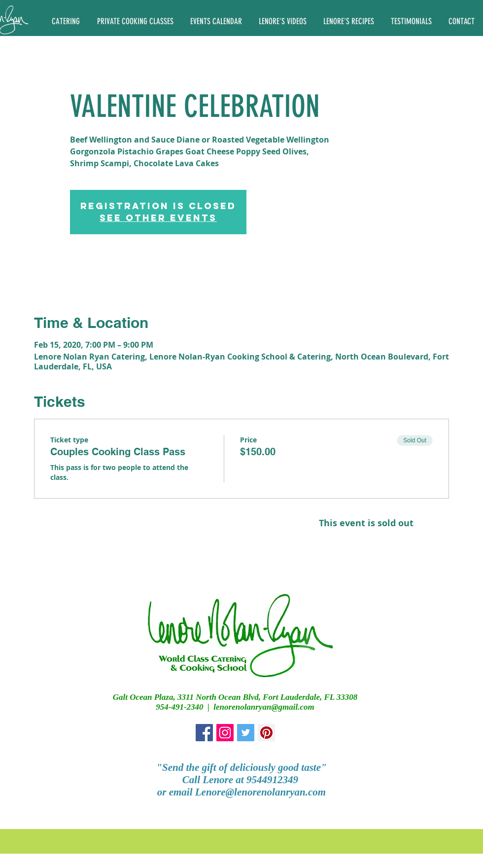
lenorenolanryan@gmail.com (264, 707)
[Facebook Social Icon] (204, 733)
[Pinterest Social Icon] (266, 733)
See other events (158, 218)
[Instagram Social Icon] (225, 733)
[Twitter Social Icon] (246, 733)
